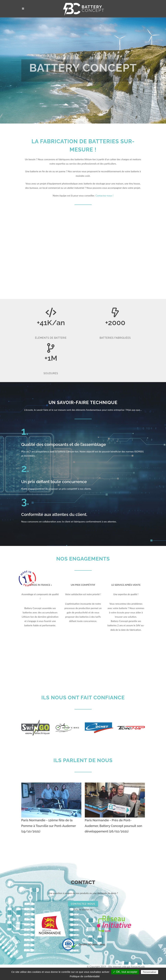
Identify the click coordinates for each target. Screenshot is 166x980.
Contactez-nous (83, 904)
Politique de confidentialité (85, 976)
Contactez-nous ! (104, 196)
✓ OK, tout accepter (125, 972)
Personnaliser (150, 972)
